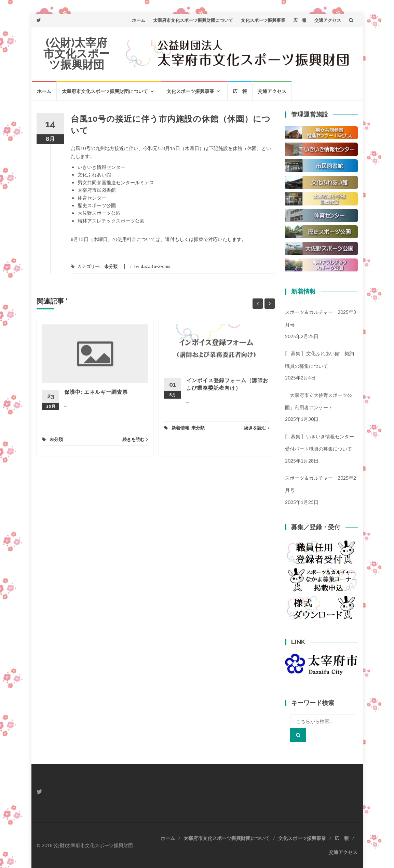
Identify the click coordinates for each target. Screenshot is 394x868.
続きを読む (135, 439)
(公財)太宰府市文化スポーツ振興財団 (77, 54)
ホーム (139, 20)
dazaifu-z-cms (155, 266)
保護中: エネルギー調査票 (96, 392)
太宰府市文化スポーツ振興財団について (193, 20)
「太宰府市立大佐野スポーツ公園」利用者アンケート (318, 401)
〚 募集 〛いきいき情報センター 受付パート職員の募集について (321, 443)
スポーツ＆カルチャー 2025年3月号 (321, 318)
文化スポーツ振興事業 (263, 20)
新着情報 (180, 428)
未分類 (111, 266)
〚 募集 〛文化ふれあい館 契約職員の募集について (320, 359)
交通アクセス (328, 20)
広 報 (300, 20)
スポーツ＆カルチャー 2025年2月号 (321, 484)
